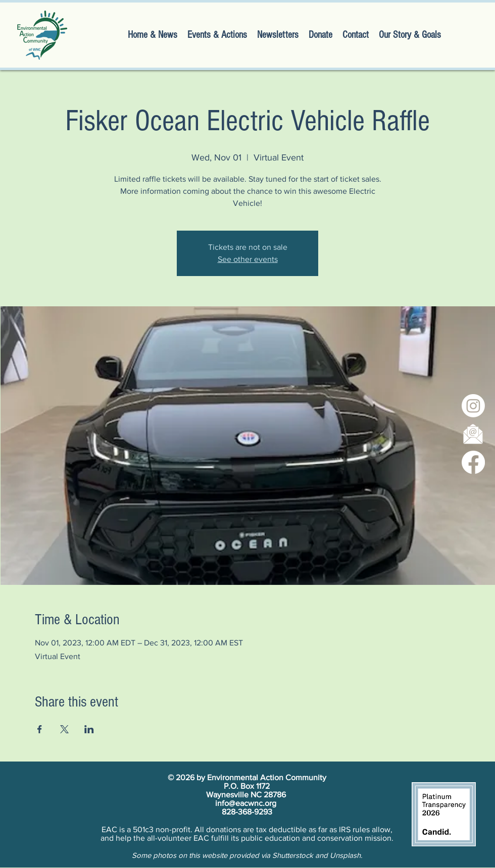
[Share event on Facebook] (40, 729)
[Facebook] (473, 462)
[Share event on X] (64, 729)
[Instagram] (473, 406)
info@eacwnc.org (246, 803)
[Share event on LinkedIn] (89, 729)
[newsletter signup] (473, 434)
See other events (248, 259)
